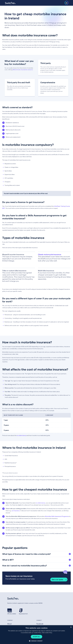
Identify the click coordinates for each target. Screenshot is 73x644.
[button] (36, 641)
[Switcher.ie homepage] (10, 3)
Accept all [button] (36, 637)
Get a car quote (57, 579)
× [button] (71, 627)
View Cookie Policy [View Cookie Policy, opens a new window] (47, 633)
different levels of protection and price (23, 70)
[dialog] (36, 635)
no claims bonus (22, 435)
